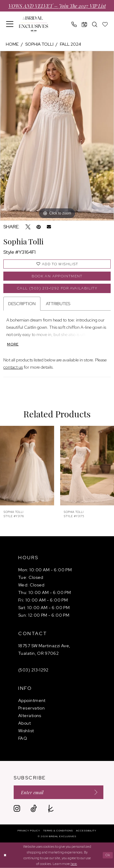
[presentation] (27, 465)
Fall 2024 (71, 44)
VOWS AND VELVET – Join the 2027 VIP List (57, 6)
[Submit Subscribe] (94, 792)
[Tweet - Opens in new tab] (28, 227)
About (24, 723)
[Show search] (95, 24)
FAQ (23, 738)
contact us (13, 367)
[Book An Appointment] (85, 24)
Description (22, 304)
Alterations (30, 716)
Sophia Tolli (39, 44)
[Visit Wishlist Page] (105, 24)
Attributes (58, 304)
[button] (10, 24)
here (74, 864)
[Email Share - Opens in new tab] (49, 227)
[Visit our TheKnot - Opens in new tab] (51, 809)
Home (12, 44)
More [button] (13, 344)
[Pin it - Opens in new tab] (39, 227)
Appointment (32, 700)
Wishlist (26, 731)
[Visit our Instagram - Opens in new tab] (17, 809)
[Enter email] (59, 792)
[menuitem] (10, 24)
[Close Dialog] (5, 855)
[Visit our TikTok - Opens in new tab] (34, 809)
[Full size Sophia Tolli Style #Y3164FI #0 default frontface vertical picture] (57, 136)
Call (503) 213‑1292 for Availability (57, 288)
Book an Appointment (57, 276)
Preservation (31, 708)
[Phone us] (74, 24)
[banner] (33, 24)
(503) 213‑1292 (33, 670)
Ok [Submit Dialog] (108, 855)
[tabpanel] (57, 136)
